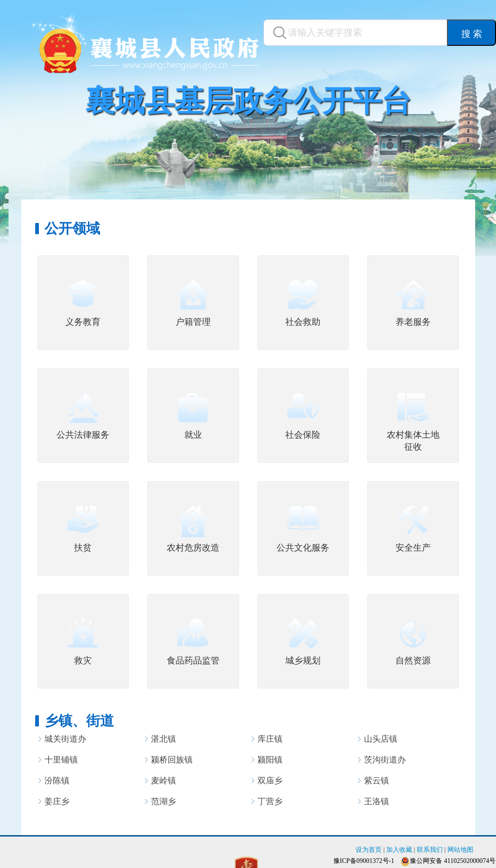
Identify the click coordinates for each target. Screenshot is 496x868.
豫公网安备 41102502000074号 (453, 861)
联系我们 (430, 850)
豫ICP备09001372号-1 (364, 861)
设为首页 (369, 850)
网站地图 (460, 850)
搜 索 (472, 34)
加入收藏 (399, 850)
